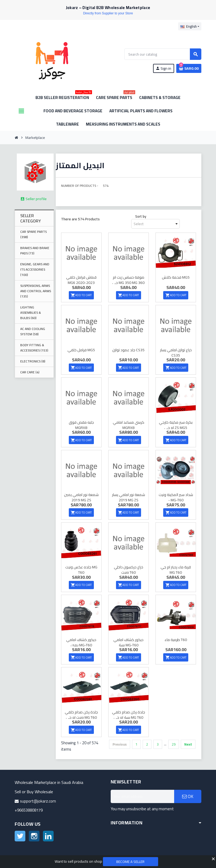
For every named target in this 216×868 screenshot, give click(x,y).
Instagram (34, 834)
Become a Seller (131, 862)
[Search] (163, 54)
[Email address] (142, 794)
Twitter (20, 834)
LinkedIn (48, 834)
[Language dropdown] (190, 26)
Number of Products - (80, 186)
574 (106, 186)
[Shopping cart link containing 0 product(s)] (189, 68)
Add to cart (81, 295)
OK (188, 794)
